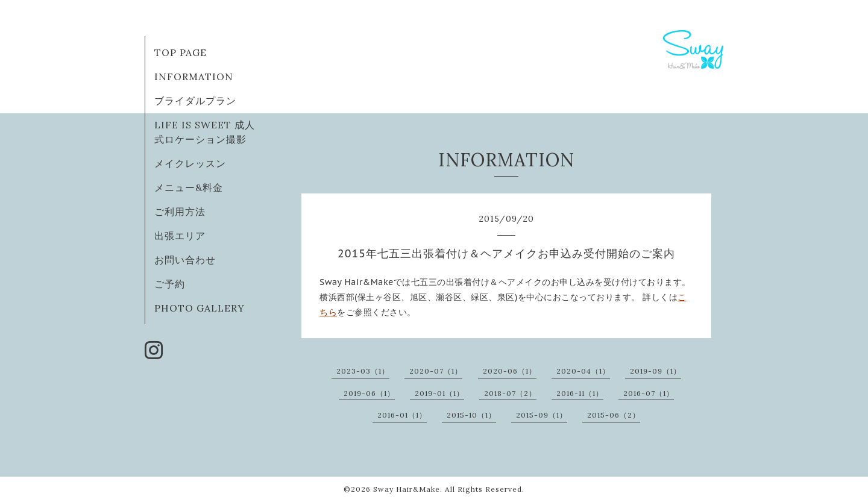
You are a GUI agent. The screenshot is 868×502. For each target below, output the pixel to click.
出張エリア (180, 236)
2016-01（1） (402, 415)
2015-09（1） (542, 415)
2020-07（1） (436, 371)
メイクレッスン (190, 163)
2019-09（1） (656, 371)
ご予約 (170, 284)
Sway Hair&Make (407, 489)
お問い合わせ (185, 260)
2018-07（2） (510, 393)
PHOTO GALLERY (200, 308)
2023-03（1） (363, 371)
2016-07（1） (649, 393)
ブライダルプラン (195, 101)
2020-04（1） (583, 371)
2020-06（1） (510, 371)
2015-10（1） (471, 415)
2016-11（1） (580, 393)
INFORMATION (194, 77)
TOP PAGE (181, 52)
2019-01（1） (439, 393)
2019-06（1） (369, 393)
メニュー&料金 (189, 187)
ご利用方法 (180, 212)
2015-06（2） (614, 415)
